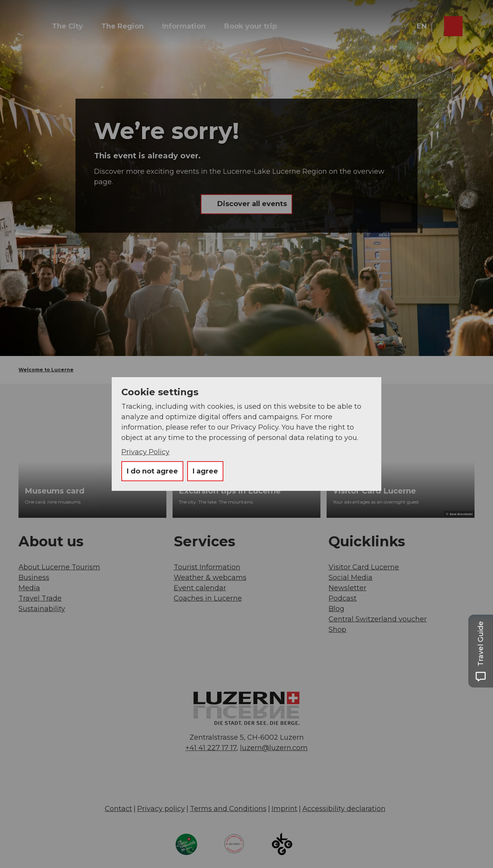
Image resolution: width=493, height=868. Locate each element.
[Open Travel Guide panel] (481, 651)
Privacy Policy (145, 452)
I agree (205, 471)
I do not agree (152, 471)
